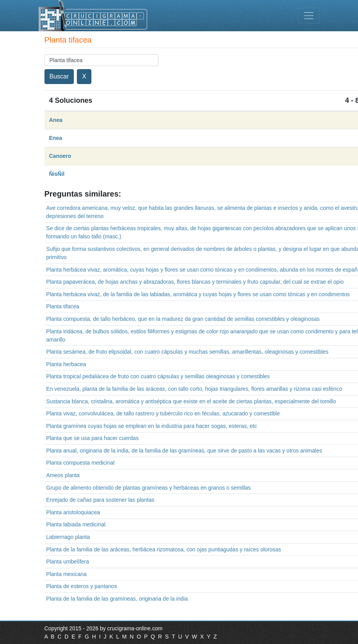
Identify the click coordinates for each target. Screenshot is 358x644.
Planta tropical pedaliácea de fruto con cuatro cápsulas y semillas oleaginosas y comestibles (158, 376)
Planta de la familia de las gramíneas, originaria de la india (117, 599)
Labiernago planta (68, 537)
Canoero (60, 156)
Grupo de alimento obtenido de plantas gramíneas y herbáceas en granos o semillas (148, 488)
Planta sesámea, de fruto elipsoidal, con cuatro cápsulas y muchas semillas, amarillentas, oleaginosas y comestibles (187, 352)
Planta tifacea (63, 306)
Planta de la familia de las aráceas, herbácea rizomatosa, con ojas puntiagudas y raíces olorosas (164, 549)
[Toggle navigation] (309, 16)
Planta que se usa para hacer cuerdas (92, 438)
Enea (56, 138)
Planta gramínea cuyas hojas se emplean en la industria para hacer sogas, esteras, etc (151, 426)
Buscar (59, 76)
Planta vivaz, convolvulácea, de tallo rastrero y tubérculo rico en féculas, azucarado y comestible (163, 413)
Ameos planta (63, 475)
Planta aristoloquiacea (73, 512)
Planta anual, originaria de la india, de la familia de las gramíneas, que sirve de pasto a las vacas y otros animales (184, 451)
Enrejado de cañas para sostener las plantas (100, 500)
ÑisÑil (57, 174)
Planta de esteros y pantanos (81, 586)
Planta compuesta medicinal (80, 463)
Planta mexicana (66, 574)
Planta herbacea (66, 364)
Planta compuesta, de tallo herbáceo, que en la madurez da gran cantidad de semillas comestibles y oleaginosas (183, 319)
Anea (56, 120)
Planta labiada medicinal (76, 524)
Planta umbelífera (68, 562)
